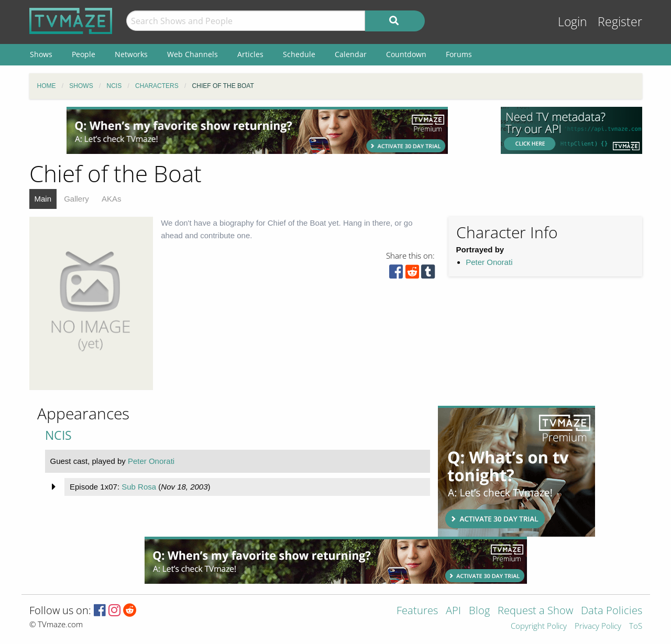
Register (620, 22)
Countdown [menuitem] (406, 54)
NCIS (58, 435)
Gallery (76, 199)
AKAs (112, 199)
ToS (636, 626)
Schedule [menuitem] (299, 54)
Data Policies (612, 611)
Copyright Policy (539, 626)
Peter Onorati (489, 262)
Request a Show (535, 611)
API (453, 611)
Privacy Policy (598, 626)
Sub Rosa (139, 487)
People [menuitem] (84, 54)
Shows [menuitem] (41, 54)
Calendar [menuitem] (351, 54)
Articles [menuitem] (250, 54)
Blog (479, 611)
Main (43, 199)
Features (417, 611)
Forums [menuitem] (459, 54)
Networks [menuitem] (131, 54)
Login (573, 22)
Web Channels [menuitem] (192, 54)
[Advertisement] (257, 130)
